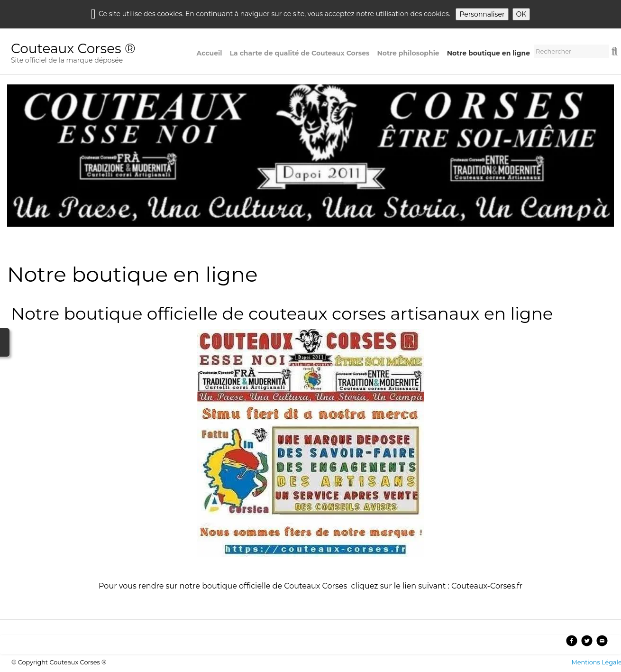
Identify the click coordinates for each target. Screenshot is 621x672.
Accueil (210, 53)
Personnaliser (482, 14)
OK (521, 14)
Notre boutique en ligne (489, 53)
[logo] (77, 54)
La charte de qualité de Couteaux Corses (300, 53)
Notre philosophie (408, 53)
